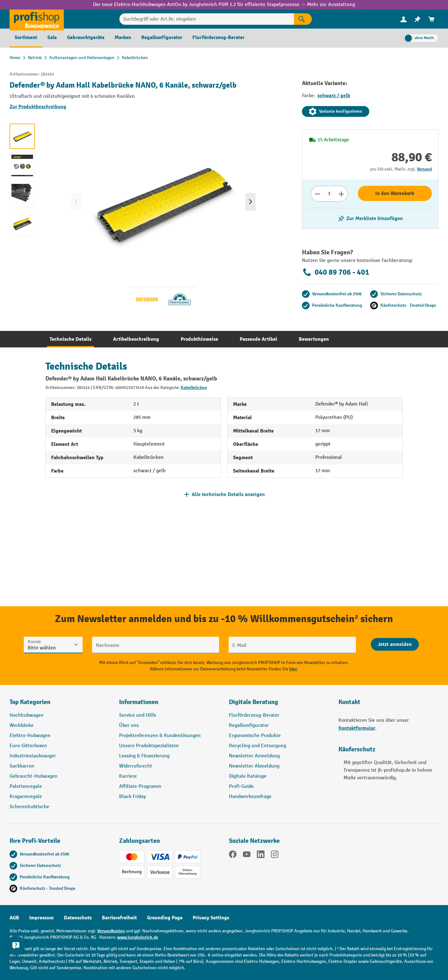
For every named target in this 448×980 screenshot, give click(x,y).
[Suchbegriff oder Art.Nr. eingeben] (207, 19)
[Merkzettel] (418, 19)
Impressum (41, 918)
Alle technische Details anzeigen (228, 494)
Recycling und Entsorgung (257, 746)
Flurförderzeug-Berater (254, 715)
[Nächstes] (251, 202)
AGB (14, 918)
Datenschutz (78, 918)
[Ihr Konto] (404, 19)
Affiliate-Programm (140, 786)
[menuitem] (404, 19)
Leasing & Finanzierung (144, 756)
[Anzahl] (329, 194)
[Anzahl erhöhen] (341, 194)
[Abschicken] (395, 644)
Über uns (129, 725)
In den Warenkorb (395, 193)
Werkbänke (22, 725)
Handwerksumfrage (250, 797)
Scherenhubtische (29, 807)
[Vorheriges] (76, 202)
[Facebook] (233, 856)
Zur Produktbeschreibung (38, 107)
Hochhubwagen (27, 715)
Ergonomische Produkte (255, 736)
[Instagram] (275, 856)
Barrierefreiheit (119, 918)
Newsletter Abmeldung (254, 766)
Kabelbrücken (194, 388)
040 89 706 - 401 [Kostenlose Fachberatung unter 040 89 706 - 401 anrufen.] (336, 272)
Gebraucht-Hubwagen (33, 776)
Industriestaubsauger (33, 756)
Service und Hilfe (138, 715)
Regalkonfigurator (249, 725)
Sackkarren (22, 766)
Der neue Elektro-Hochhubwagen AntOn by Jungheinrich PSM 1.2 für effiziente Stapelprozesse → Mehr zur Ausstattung (224, 5)
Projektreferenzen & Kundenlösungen (160, 736)
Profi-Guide (241, 786)
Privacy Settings (211, 918)
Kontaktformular (357, 728)
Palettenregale (26, 786)
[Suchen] (303, 19)
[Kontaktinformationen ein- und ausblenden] (16, 964)
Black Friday (132, 797)
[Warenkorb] (431, 19)
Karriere (128, 776)
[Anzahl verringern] (317, 194)
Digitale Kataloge (248, 776)
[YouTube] (247, 856)
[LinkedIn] (261, 856)
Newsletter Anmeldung (254, 756)
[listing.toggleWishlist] (370, 218)
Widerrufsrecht (136, 766)
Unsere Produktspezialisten (149, 746)
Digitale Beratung (254, 702)
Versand (424, 169)
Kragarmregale (26, 797)
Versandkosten (111, 931)
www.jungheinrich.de (138, 937)
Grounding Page (165, 918)
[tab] (70, 339)
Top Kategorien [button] (30, 702)
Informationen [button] (139, 702)
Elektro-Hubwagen (30, 736)
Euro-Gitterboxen (28, 746)
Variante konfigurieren (336, 111)
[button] (279, 705)
